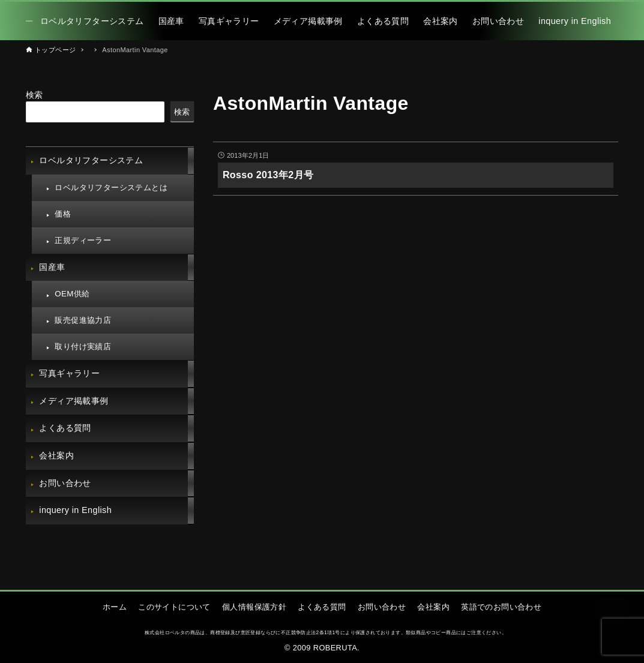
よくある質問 (65, 428)
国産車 (52, 267)
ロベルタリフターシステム (91, 160)
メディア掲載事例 (74, 401)
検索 (35, 95)
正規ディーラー (83, 240)
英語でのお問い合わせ (501, 607)
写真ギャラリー (69, 373)
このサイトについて (174, 607)
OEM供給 (72, 294)
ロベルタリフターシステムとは (111, 187)
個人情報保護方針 (254, 607)
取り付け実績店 (83, 346)
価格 (63, 214)
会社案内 (56, 455)
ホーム (115, 607)
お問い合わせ (65, 483)
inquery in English (75, 510)
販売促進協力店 (83, 320)
